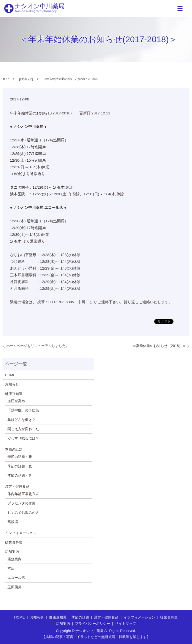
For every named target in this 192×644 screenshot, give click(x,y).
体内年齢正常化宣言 (23, 494)
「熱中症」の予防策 (23, 410)
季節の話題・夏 (20, 466)
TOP (5, 79)
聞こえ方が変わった (23, 429)
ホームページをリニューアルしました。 (38, 346)
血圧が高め (16, 401)
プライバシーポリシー (92, 624)
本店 (11, 568)
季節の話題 (14, 449)
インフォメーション (21, 533)
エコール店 (16, 578)
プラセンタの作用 (21, 503)
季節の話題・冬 (20, 475)
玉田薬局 (14, 587)
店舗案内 (12, 552)
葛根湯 (13, 522)
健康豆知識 (14, 394)
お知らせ (26, 79)
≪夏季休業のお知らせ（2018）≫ (159, 346)
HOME (10, 375)
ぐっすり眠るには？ (23, 438)
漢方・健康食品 (17, 486)
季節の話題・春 (20, 457)
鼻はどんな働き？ (21, 420)
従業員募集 (14, 542)
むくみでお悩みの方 (23, 513)
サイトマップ (125, 624)
